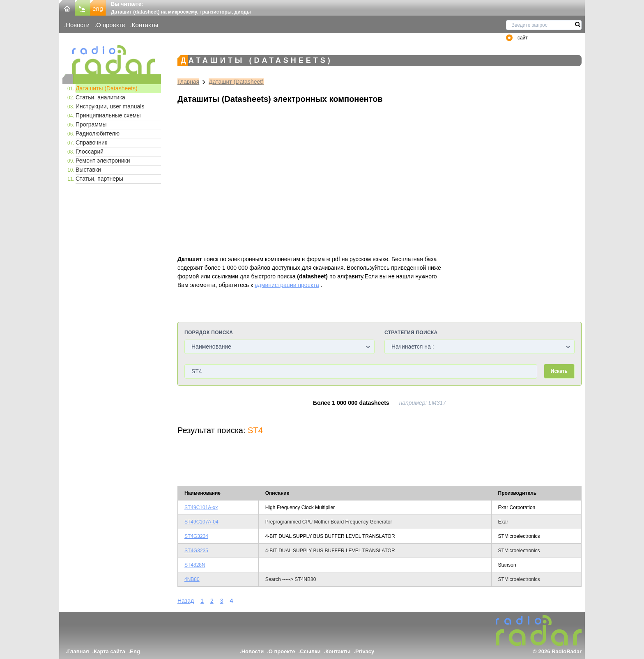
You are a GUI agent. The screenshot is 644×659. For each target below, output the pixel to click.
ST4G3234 (196, 536)
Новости (78, 25)
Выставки (88, 170)
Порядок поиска (209, 333)
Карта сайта (109, 651)
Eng (135, 651)
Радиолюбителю (98, 133)
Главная (188, 82)
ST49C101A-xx (201, 507)
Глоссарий (90, 152)
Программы (91, 124)
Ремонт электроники (103, 161)
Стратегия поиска (411, 333)
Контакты (145, 25)
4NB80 (192, 579)
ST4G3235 (196, 551)
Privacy (365, 651)
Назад (186, 601)
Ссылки (310, 651)
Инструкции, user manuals (110, 106)
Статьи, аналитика (100, 97)
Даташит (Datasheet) (236, 82)
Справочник (91, 142)
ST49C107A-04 (201, 522)
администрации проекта (287, 285)
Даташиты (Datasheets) (107, 88)
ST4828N (195, 565)
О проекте (110, 25)
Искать (559, 371)
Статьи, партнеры (99, 179)
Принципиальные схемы (108, 115)
